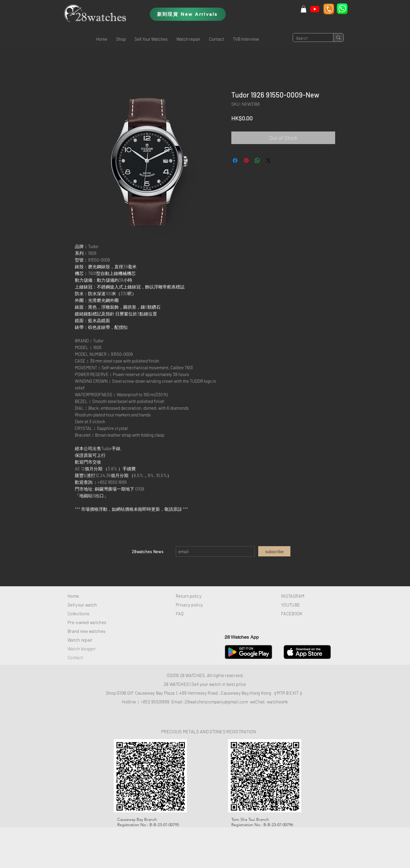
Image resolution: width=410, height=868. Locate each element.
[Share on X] (268, 160)
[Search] (308, 39)
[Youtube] (315, 9)
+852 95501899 (155, 702)
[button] (121, 39)
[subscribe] (274, 551)
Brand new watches (86, 631)
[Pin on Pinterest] (246, 160)
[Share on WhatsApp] (257, 160)
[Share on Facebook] (235, 160)
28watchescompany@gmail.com (216, 702)
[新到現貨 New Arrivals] (188, 14)
